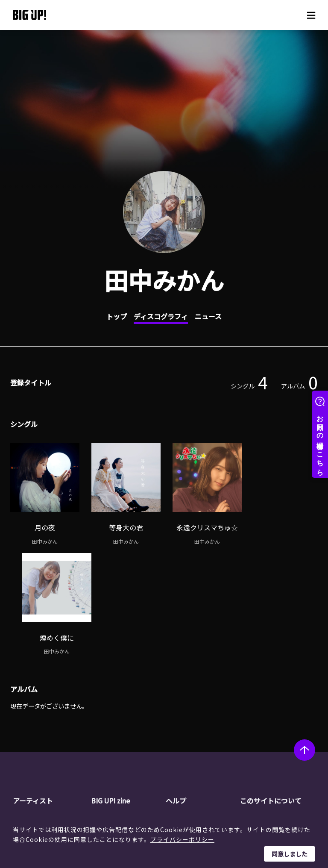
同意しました (290, 854)
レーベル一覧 (46, 719)
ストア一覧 (196, 719)
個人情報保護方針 (279, 719)
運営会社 (267, 708)
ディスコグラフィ (161, 316)
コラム (115, 719)
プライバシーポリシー (182, 839)
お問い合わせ (199, 762)
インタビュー (124, 730)
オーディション (127, 741)
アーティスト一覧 (52, 708)
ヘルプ (176, 691)
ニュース (208, 316)
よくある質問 (199, 730)
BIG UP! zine (111, 691)
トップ (117, 316)
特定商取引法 (273, 730)
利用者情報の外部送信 (285, 741)
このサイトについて (271, 691)
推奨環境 (193, 752)
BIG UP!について (204, 708)
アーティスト (33, 691)
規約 (187, 741)
